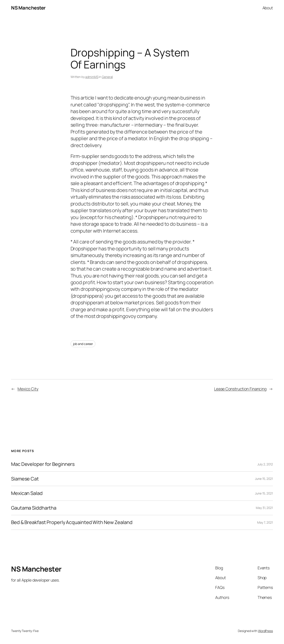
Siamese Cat (25, 479)
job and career (83, 344)
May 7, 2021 (265, 522)
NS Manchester (28, 8)
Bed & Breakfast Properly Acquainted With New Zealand (72, 522)
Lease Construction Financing (240, 389)
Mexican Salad (27, 493)
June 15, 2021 (264, 479)
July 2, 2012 (265, 464)
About (268, 8)
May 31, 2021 (264, 508)
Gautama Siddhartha (34, 508)
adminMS (92, 77)
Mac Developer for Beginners (43, 464)
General (107, 77)
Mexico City (28, 389)
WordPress (265, 631)
